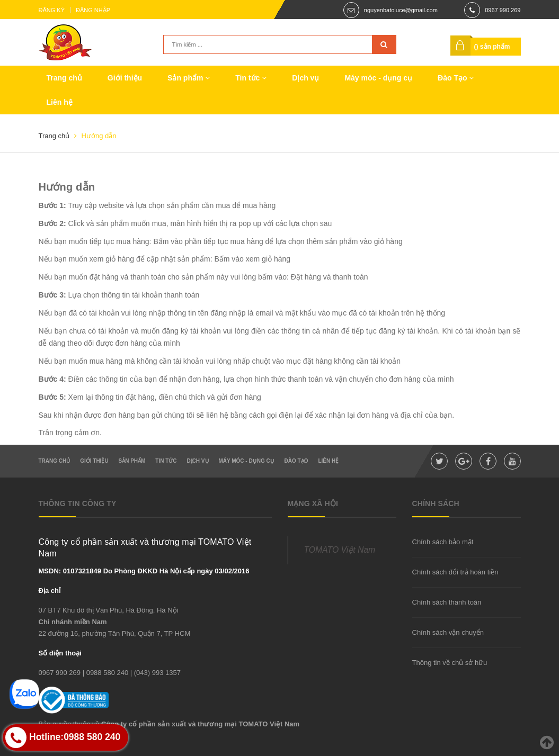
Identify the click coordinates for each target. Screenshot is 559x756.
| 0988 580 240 (106, 673)
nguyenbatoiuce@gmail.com (401, 10)
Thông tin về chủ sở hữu (450, 663)
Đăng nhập (93, 10)
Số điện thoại (60, 653)
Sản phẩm (189, 78)
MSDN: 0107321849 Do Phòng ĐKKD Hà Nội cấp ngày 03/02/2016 (144, 571)
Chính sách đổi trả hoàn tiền (455, 572)
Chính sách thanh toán (447, 602)
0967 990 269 (503, 10)
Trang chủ (64, 78)
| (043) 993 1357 (156, 673)
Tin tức (251, 78)
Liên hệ (60, 102)
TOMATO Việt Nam (340, 550)
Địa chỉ (50, 591)
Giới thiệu (125, 78)
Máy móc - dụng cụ (378, 78)
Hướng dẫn (67, 187)
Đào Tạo (456, 78)
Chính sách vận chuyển (448, 632)
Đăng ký (52, 10)
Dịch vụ (305, 78)
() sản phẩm (492, 47)
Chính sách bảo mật (443, 542)
